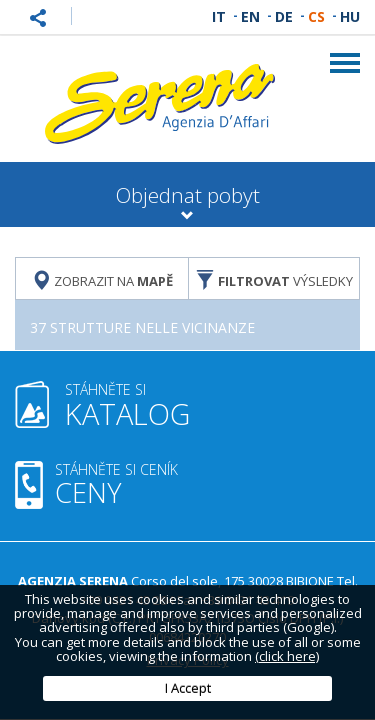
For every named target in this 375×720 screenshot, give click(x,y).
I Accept (188, 688)
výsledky (274, 280)
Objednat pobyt (187, 201)
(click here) (287, 656)
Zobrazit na (102, 280)
